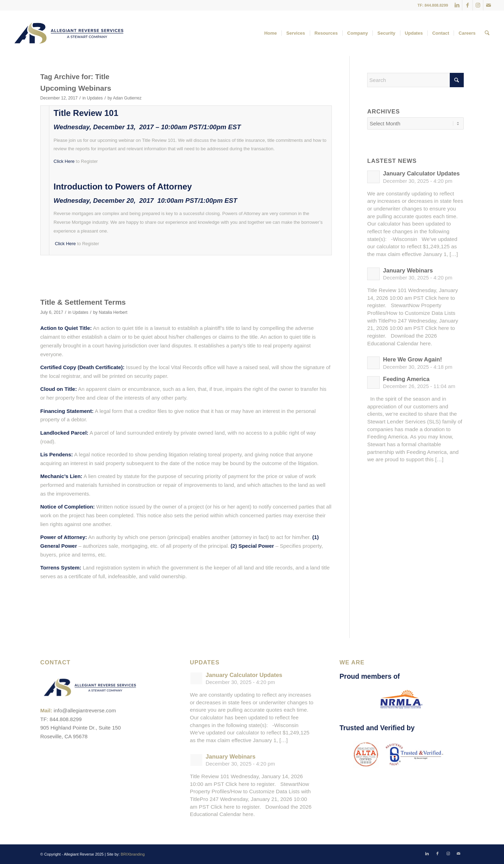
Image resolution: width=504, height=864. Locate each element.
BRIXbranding (133, 854)
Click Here (64, 161)
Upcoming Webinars (76, 88)
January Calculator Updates (421, 174)
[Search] (487, 33)
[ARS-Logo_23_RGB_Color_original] (69, 33)
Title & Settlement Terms (83, 302)
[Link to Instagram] (478, 5)
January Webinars (408, 271)
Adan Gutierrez (127, 98)
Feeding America (406, 379)
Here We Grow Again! (412, 360)
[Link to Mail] (489, 5)
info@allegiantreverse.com (85, 710)
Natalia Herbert (113, 312)
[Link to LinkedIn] (457, 5)
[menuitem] (271, 33)
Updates (95, 98)
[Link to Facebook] (467, 5)
